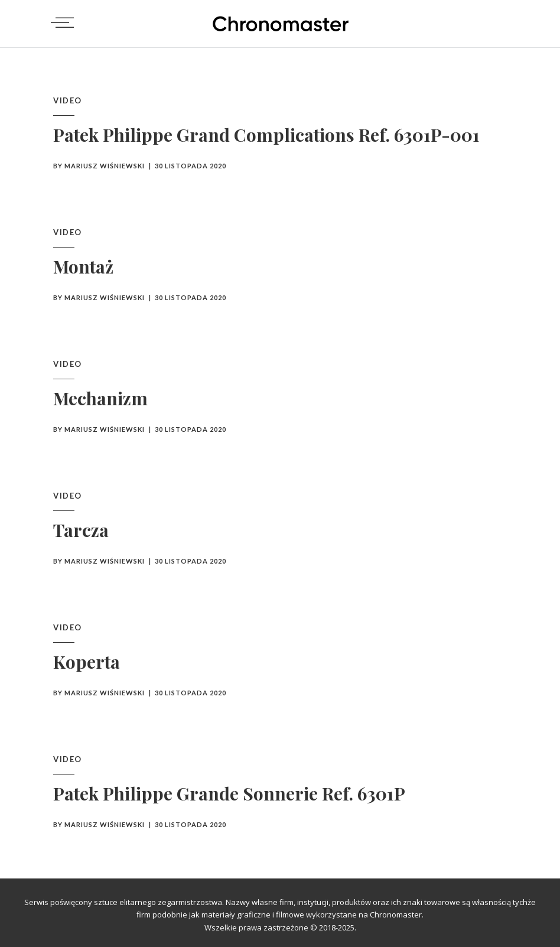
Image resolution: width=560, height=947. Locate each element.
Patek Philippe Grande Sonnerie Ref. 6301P (229, 793)
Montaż (83, 266)
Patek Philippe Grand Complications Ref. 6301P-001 (266, 135)
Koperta (87, 662)
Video (68, 100)
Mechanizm (100, 398)
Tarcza (81, 530)
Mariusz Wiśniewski (105, 166)
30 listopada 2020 (191, 166)
